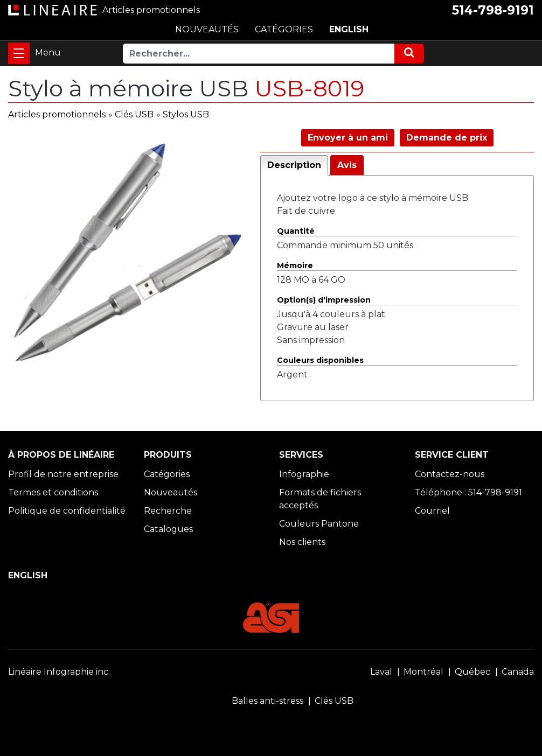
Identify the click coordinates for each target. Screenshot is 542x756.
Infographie (304, 474)
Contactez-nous (450, 474)
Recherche (168, 511)
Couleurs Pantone (319, 524)
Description (294, 165)
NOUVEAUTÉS (207, 29)
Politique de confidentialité (67, 511)
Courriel (432, 511)
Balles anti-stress (267, 701)
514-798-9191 (493, 10)
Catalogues (168, 529)
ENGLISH (349, 29)
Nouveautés (171, 492)
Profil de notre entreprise (63, 474)
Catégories (167, 474)
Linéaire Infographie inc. (59, 672)
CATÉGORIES (284, 29)
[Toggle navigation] (19, 53)
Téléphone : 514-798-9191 (468, 492)
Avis (347, 165)
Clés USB (134, 114)
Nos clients (302, 542)
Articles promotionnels (57, 114)
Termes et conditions (53, 492)
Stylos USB (186, 114)
